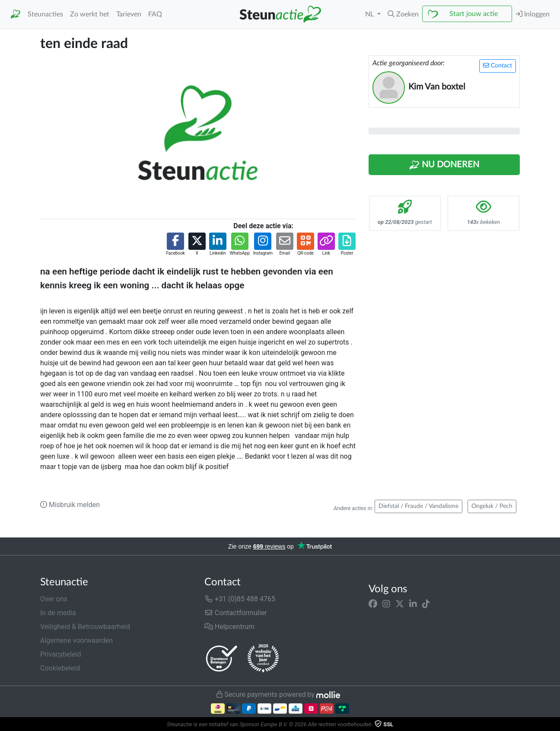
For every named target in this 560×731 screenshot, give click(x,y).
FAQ (155, 14)
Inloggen (533, 14)
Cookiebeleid (60, 668)
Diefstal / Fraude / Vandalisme (418, 506)
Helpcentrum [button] (229, 627)
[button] (403, 14)
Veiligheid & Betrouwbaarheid (85, 627)
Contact (498, 65)
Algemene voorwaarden (76, 640)
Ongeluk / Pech (492, 506)
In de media (58, 613)
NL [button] (370, 14)
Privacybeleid (60, 654)
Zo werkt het (90, 14)
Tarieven (129, 14)
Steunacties (45, 14)
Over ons (54, 599)
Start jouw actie (474, 14)
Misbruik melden (70, 505)
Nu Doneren (444, 165)
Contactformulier (236, 613)
